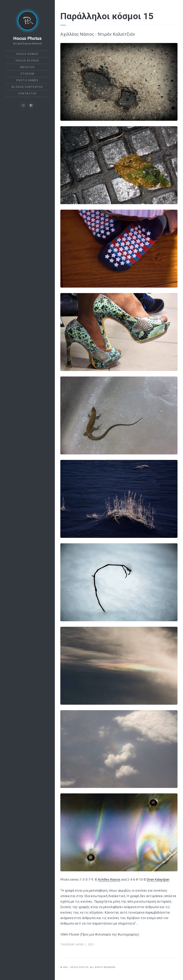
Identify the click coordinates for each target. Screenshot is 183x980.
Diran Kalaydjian (158, 879)
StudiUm (27, 74)
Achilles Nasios (109, 879)
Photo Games (27, 80)
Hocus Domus (27, 54)
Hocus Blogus (27, 61)
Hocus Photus (27, 38)
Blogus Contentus (27, 87)
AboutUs (28, 67)
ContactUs (27, 93)
